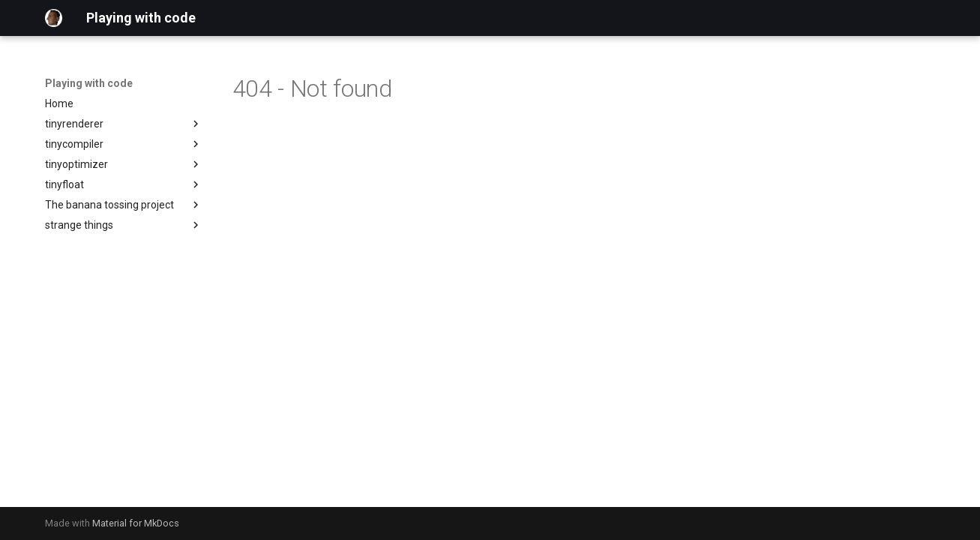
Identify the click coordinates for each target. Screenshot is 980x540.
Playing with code (89, 83)
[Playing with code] (54, 18)
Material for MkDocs (136, 523)
